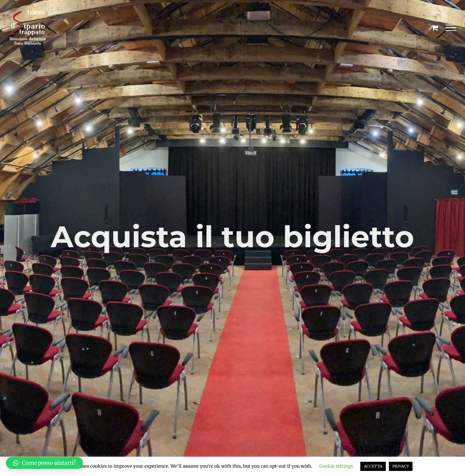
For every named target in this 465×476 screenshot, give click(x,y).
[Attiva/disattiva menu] (451, 28)
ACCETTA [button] (373, 466)
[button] (44, 463)
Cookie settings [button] (336, 466)
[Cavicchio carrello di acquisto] (435, 28)
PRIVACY (401, 466)
